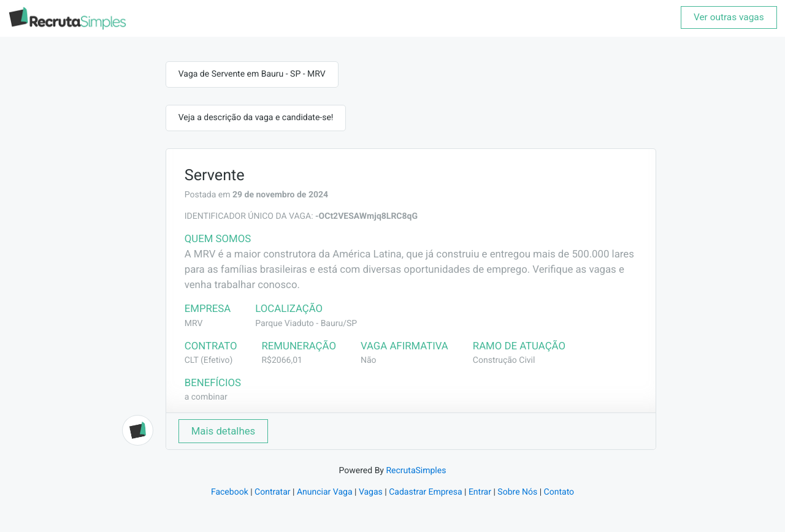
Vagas (371, 492)
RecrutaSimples (416, 471)
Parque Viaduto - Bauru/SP (306, 324)
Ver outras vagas (729, 17)
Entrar (480, 492)
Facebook (230, 492)
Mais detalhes (224, 431)
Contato (559, 492)
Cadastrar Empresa (425, 492)
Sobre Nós (517, 492)
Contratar (272, 492)
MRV (194, 324)
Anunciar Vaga (325, 492)
